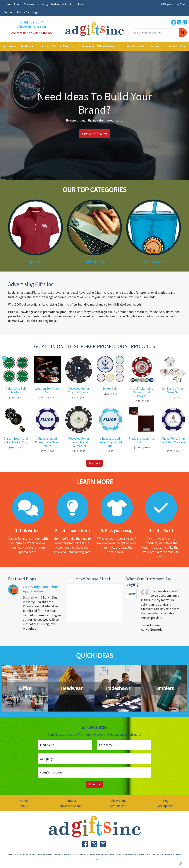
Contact (9, 12)
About (18, 4)
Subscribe (94, 784)
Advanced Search (71, 806)
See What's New (94, 134)
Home (7, 4)
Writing (156, 46)
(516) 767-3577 (32, 22)
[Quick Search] (154, 33)
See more (94, 463)
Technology (94, 261)
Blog (45, 4)
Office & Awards (107, 46)
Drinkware (84, 46)
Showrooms (32, 4)
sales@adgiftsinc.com (32, 27)
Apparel (8, 46)
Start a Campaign (28, 12)
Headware (27, 46)
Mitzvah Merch (62, 46)
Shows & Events (134, 46)
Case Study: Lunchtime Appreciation (40, 589)
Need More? (175, 46)
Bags (43, 46)
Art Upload (77, 4)
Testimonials (59, 4)
